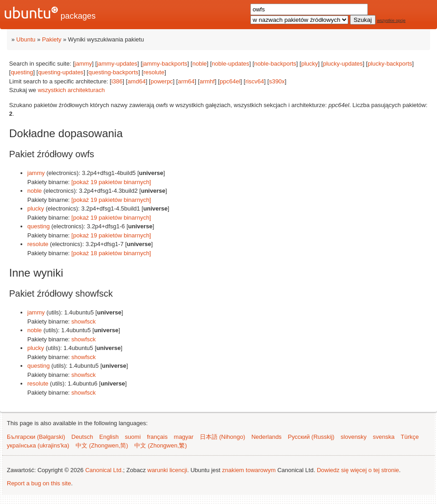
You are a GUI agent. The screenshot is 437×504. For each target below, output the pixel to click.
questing (22, 72)
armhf (207, 81)
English (109, 437)
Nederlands (267, 437)
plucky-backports (390, 64)
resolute (154, 72)
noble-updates (230, 64)
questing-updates (61, 72)
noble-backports (275, 64)
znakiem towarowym (249, 470)
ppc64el (230, 81)
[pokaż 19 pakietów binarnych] (111, 182)
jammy (83, 64)
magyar (184, 437)
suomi (133, 437)
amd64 (137, 81)
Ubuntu (26, 39)
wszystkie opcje (391, 21)
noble (199, 64)
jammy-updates (117, 64)
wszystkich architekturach (71, 90)
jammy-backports (165, 64)
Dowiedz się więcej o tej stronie (358, 470)
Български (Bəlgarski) (36, 437)
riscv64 (255, 81)
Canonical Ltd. (104, 470)
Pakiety (52, 39)
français (158, 437)
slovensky (353, 437)
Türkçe (410, 437)
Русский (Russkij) (311, 437)
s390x (277, 81)
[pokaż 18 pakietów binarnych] (111, 253)
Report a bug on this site (39, 483)
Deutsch (82, 437)
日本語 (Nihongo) (223, 437)
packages (50, 13)
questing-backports (113, 72)
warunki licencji (167, 470)
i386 (117, 81)
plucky (310, 64)
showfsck (84, 321)
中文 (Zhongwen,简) (102, 445)
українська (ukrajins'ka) (38, 445)
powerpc (162, 81)
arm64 (186, 81)
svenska (384, 437)
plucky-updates (343, 64)
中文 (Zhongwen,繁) (161, 445)
